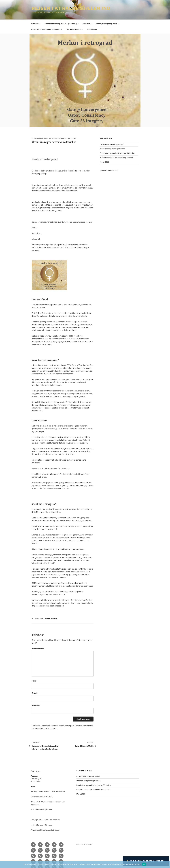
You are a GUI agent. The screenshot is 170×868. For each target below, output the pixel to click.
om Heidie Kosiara (75, 30)
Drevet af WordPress (84, 845)
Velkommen (36, 24)
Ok (144, 864)
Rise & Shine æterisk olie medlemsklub (47, 30)
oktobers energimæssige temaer (112, 149)
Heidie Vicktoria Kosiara (64, 139)
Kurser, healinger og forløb (108, 24)
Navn (34, 681)
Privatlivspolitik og (38, 830)
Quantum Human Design (46, 619)
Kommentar (38, 649)
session (60, 606)
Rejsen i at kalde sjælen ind (71, 8)
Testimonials (92, 30)
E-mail (35, 693)
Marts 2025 (104, 162)
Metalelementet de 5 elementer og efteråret (117, 158)
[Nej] (167, 864)
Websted (36, 706)
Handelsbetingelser (52, 830)
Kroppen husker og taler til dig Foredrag (62, 24)
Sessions (87, 24)
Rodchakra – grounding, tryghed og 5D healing (117, 153)
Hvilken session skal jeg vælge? (112, 144)
